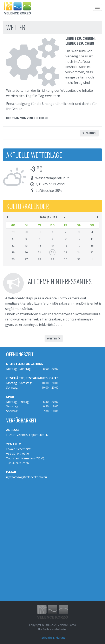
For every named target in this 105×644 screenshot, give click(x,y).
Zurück (89, 133)
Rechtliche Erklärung (52, 638)
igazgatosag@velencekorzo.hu (27, 477)
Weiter (54, 338)
